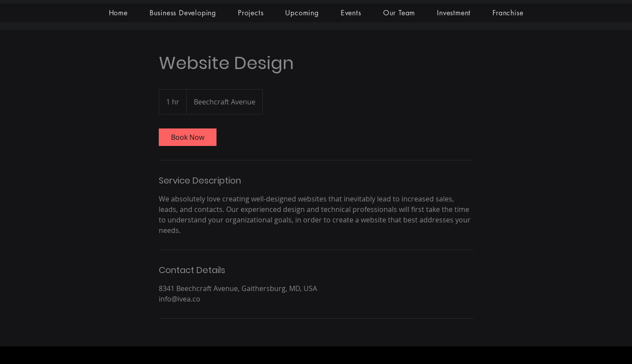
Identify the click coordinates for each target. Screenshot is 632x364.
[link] (188, 137)
